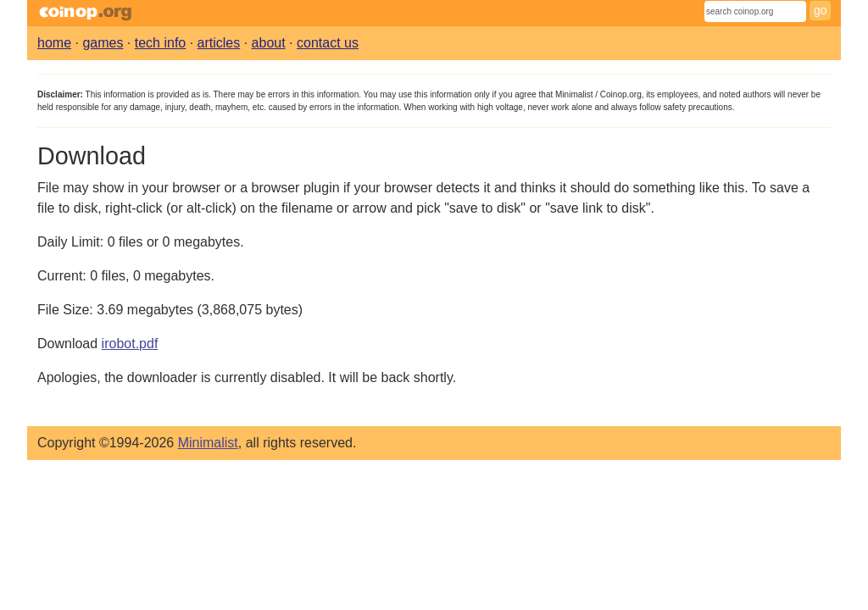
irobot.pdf (130, 344)
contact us (328, 43)
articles (219, 43)
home (54, 43)
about (269, 43)
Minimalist (208, 443)
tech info (160, 43)
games (103, 43)
